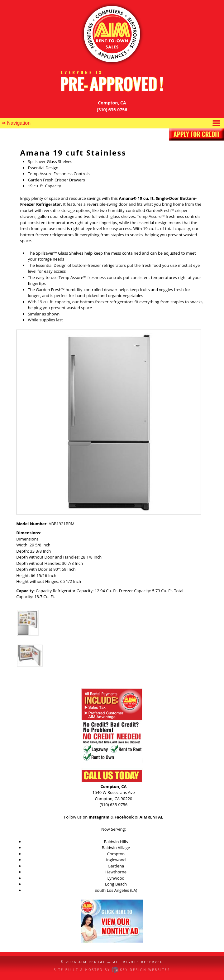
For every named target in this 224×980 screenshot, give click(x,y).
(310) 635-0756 (112, 110)
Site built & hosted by (112, 970)
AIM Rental (92, 962)
